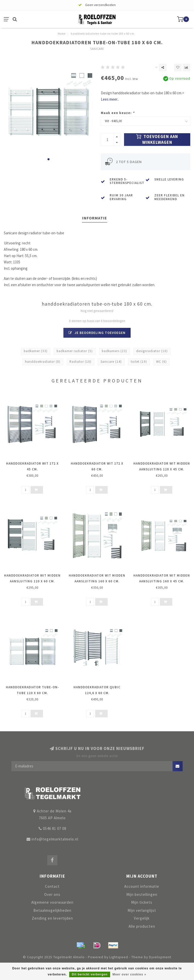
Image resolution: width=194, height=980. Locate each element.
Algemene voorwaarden (52, 902)
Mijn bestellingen (142, 894)
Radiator (80, 362)
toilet (139, 362)
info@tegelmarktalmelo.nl (55, 839)
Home (62, 34)
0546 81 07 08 (55, 828)
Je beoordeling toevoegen (97, 333)
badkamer (36, 351)
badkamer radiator (75, 351)
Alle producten (142, 926)
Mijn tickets (142, 902)
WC (161, 362)
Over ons (52, 894)
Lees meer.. (110, 99)
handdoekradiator (43, 362)
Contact (52, 886)
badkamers (114, 351)
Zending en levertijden (52, 918)
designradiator (152, 351)
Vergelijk (142, 918)
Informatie (95, 218)
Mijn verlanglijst (142, 910)
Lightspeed (119, 957)
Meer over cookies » (129, 974)
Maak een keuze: (118, 113)
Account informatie (142, 886)
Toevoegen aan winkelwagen (157, 140)
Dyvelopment (160, 957)
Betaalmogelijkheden (52, 910)
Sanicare (97, 49)
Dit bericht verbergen (90, 974)
